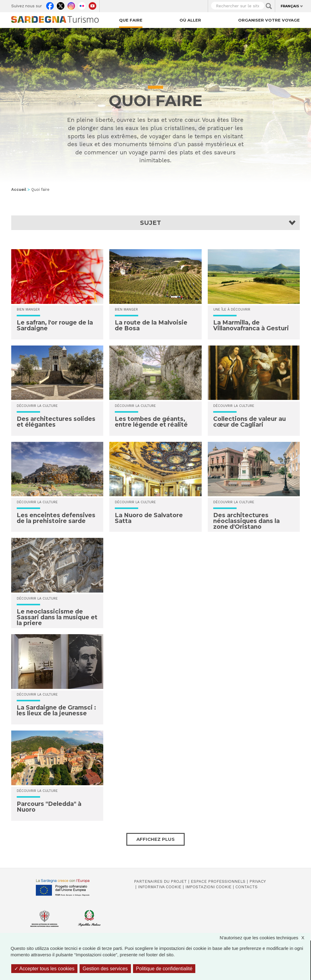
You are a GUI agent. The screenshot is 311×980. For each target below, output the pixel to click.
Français (290, 6)
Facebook (50, 5)
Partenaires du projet (160, 881)
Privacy (258, 881)
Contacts (246, 887)
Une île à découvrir (232, 309)
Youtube (92, 5)
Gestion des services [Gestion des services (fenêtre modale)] (105, 969)
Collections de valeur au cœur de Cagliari (249, 422)
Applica (269, 6)
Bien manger (28, 309)
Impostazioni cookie (208, 887)
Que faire (131, 20)
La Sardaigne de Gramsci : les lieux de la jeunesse (56, 710)
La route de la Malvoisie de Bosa (151, 325)
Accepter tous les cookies (44, 969)
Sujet (150, 223)
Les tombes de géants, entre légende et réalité (151, 422)
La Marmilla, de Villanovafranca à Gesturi (251, 325)
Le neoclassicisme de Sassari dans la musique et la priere (57, 617)
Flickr (82, 5)
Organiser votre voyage (269, 20)
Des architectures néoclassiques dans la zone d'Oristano (246, 521)
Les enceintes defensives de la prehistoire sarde (56, 518)
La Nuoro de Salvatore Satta (149, 518)
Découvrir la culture (37, 406)
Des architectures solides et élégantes (56, 422)
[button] (155, 223)
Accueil (19, 189)
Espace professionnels (218, 881)
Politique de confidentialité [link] (164, 969)
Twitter (61, 5)
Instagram (71, 5)
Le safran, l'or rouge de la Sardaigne (55, 325)
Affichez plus (155, 839)
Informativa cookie (160, 887)
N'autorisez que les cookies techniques (265, 938)
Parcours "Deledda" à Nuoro (49, 807)
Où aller (190, 20)
